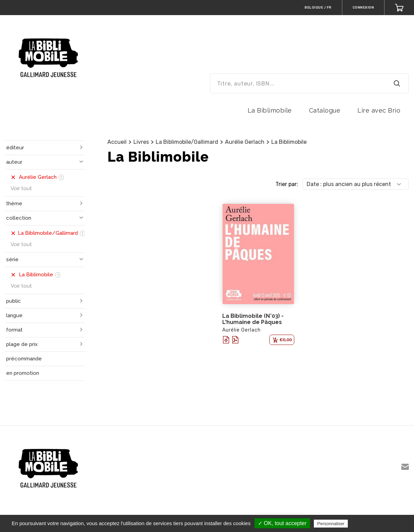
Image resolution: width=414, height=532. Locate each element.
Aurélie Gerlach (245, 142)
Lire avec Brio (379, 110)
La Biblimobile (270, 110)
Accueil (117, 142)
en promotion (23, 373)
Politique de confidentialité (379, 523)
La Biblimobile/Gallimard (187, 142)
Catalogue (325, 110)
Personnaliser (331, 524)
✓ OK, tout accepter (282, 523)
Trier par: (287, 184)
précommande (24, 359)
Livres (141, 142)
